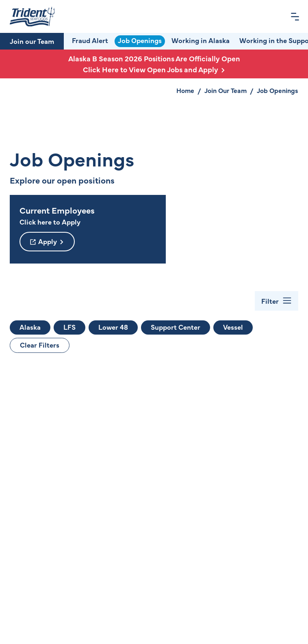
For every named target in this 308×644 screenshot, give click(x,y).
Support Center (176, 327)
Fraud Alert (90, 40)
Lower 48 (113, 327)
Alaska (30, 327)
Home (185, 90)
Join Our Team (226, 90)
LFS (69, 327)
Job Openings (140, 40)
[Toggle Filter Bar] (277, 301)
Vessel (233, 327)
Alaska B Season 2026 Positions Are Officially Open (154, 64)
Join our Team (32, 41)
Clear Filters (40, 345)
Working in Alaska (201, 40)
